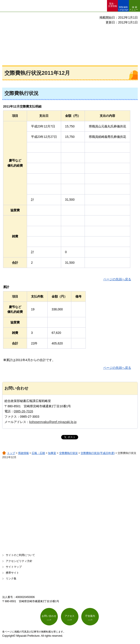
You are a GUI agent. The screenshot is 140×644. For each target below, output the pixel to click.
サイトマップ (14, 567)
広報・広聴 (38, 453)
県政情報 (23, 453)
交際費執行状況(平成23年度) (98, 453)
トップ (11, 453)
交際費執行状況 (68, 453)
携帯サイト (12, 573)
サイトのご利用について (20, 555)
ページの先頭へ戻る (117, 279)
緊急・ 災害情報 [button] (113, 5)
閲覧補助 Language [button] (123, 8)
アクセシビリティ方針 (19, 561)
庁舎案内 (90, 616)
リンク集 (11, 579)
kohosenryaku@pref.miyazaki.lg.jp (53, 422)
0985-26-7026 (23, 411)
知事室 (52, 453)
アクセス (70, 616)
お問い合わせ (49, 616)
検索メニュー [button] (134, 8)
